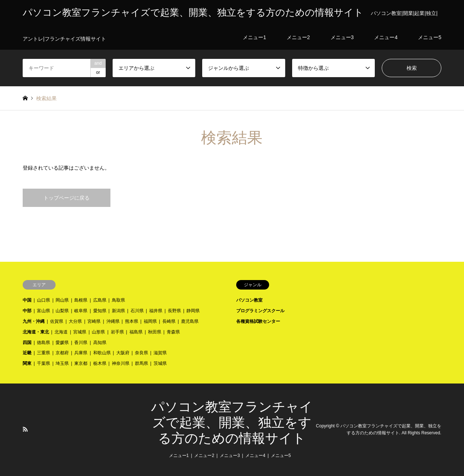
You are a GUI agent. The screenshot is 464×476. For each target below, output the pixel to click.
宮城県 (80, 332)
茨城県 (160, 363)
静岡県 (193, 311)
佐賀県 (57, 321)
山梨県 (62, 311)
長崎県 (169, 321)
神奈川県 (121, 363)
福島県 (136, 332)
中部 (27, 311)
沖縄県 (113, 321)
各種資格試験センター (258, 321)
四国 (27, 343)
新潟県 (118, 311)
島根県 (81, 300)
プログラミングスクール (260, 311)
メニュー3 (230, 456)
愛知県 (100, 311)
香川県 (81, 343)
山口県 (44, 300)
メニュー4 (255, 456)
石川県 (137, 311)
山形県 (98, 332)
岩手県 (117, 332)
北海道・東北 (36, 332)
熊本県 (132, 321)
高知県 (100, 343)
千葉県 (44, 363)
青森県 (173, 332)
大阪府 (123, 353)
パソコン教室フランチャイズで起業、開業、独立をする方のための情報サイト (232, 423)
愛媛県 (62, 343)
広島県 (100, 300)
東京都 (81, 363)
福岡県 (150, 321)
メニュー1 (179, 456)
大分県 (75, 321)
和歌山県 (102, 353)
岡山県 (62, 300)
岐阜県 (81, 311)
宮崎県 (94, 321)
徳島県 (44, 343)
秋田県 (155, 332)
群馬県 (142, 363)
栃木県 (100, 363)
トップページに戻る (67, 198)
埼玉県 (62, 363)
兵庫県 (81, 353)
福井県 (156, 311)
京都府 (62, 353)
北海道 (61, 332)
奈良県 (142, 353)
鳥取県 (118, 300)
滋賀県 (160, 353)
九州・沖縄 (34, 321)
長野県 (174, 311)
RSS (25, 429)
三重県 (44, 353)
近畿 (27, 353)
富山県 (44, 311)
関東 (27, 363)
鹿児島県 (190, 321)
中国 (27, 300)
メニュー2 (204, 456)
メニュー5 (281, 456)
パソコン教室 (249, 300)
